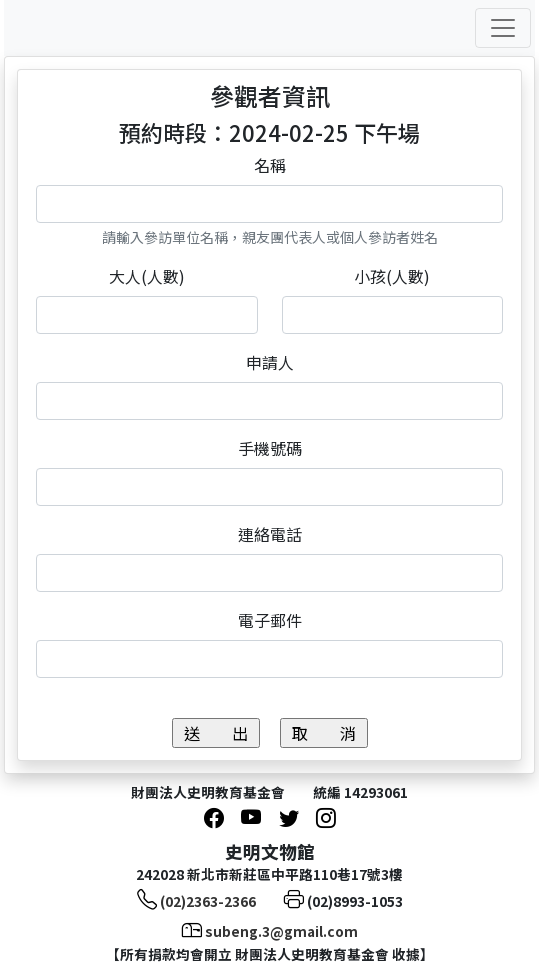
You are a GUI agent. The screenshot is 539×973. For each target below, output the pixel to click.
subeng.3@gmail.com (281, 931)
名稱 (270, 165)
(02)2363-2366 (208, 901)
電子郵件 (270, 620)
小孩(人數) (392, 276)
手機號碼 (270, 448)
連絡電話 (270, 534)
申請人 (270, 362)
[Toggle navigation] (503, 28)
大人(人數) (147, 276)
